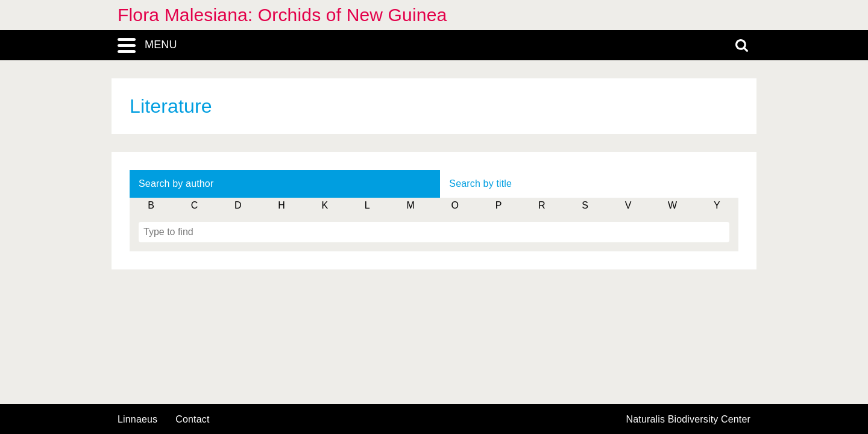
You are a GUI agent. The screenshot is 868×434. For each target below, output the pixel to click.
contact (192, 419)
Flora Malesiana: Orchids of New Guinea (282, 15)
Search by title (480, 184)
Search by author (176, 184)
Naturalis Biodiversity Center (689, 420)
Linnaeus (137, 420)
